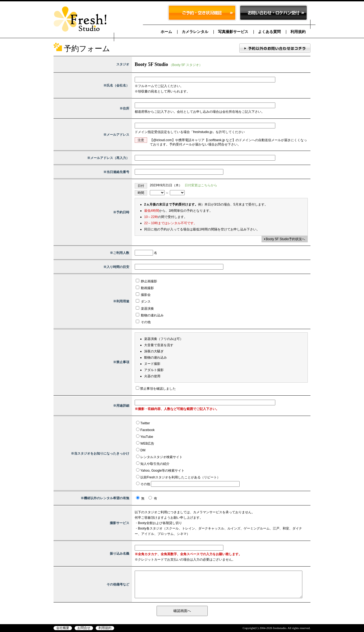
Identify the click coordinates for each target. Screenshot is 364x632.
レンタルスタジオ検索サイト (161, 457)
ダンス (143, 302)
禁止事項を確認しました (158, 389)
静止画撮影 (146, 281)
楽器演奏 (145, 309)
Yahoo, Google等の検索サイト (162, 471)
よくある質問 (269, 32)
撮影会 (143, 295)
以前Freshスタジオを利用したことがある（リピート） (180, 477)
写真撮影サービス (233, 32)
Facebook (148, 430)
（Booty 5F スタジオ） (186, 65)
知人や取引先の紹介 (155, 464)
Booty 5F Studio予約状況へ (285, 239)
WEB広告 (147, 444)
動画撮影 (145, 288)
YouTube (147, 437)
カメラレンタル (195, 32)
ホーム (166, 32)
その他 (143, 322)
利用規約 (298, 32)
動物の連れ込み (150, 315)
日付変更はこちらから (201, 185)
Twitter (145, 423)
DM (143, 450)
